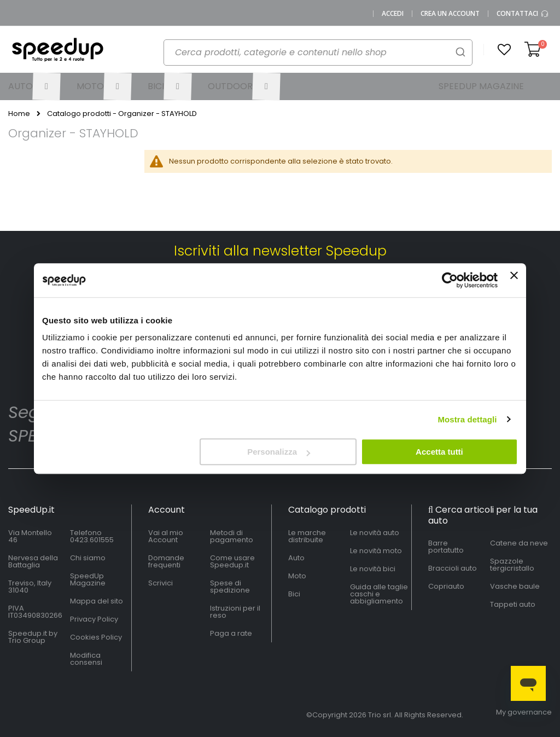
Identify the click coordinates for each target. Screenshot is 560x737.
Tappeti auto (513, 604)
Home (19, 114)
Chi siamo (88, 558)
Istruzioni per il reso (235, 612)
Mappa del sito (97, 601)
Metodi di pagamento (232, 536)
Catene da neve (519, 543)
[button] (504, 50)
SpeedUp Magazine (88, 579)
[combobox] (318, 53)
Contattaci (523, 14)
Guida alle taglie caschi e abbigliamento (379, 594)
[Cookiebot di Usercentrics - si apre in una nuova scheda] (450, 280)
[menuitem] (34, 86)
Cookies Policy (96, 637)
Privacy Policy (94, 619)
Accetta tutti (439, 452)
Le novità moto (376, 551)
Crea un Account (450, 14)
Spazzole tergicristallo (512, 565)
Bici (294, 594)
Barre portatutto (446, 547)
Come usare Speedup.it (232, 561)
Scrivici (161, 583)
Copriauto (446, 586)
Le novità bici (373, 569)
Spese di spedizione (230, 587)
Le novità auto (375, 533)
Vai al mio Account (166, 536)
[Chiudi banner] (514, 280)
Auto (296, 558)
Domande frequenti (166, 561)
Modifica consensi (86, 659)
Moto (297, 576)
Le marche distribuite (307, 536)
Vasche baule (515, 586)
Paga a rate (231, 633)
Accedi (393, 14)
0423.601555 (92, 540)
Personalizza (279, 452)
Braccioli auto (453, 568)
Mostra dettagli (467, 419)
